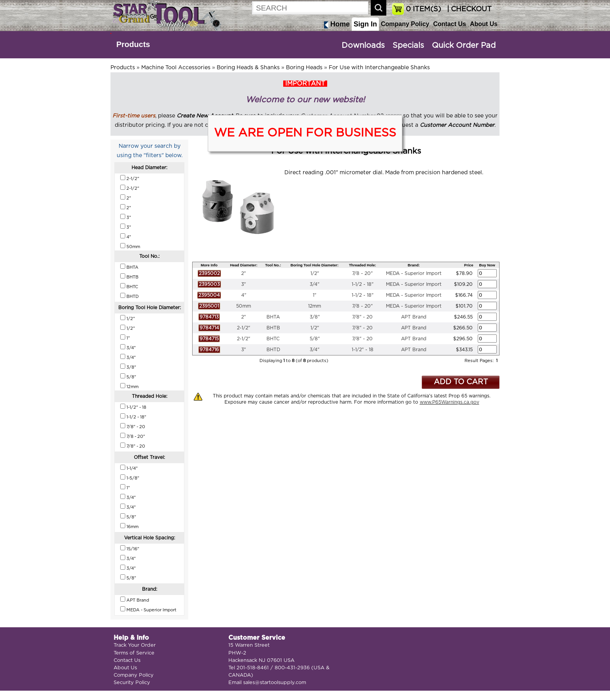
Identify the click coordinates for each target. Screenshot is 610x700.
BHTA (273, 317)
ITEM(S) (423, 9)
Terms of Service (134, 653)
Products (133, 44)
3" (244, 284)
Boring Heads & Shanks (248, 68)
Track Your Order (135, 645)
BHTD (273, 350)
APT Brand (414, 317)
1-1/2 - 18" (363, 284)
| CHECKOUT (468, 9)
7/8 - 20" (362, 273)
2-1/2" (244, 328)
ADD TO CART (461, 382)
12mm (315, 306)
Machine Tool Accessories (176, 68)
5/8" (315, 339)
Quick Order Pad (464, 45)
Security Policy (132, 683)
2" (244, 273)
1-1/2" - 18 (363, 350)
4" (244, 295)
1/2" (315, 273)
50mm (244, 306)
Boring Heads (304, 68)
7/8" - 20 (362, 317)
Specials (408, 45)
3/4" (315, 284)
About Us (484, 24)
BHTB (273, 328)
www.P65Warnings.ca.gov (450, 402)
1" (315, 295)
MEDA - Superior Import (414, 273)
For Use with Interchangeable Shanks (379, 68)
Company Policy (405, 24)
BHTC (273, 339)
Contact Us (449, 24)
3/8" (315, 317)
